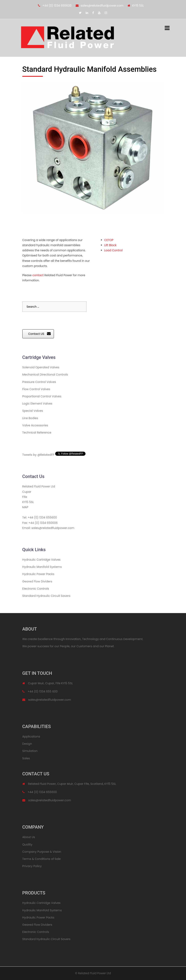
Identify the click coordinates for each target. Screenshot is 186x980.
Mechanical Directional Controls (45, 375)
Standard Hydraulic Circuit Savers (46, 596)
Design (27, 744)
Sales (26, 758)
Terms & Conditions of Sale (42, 859)
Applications (31, 736)
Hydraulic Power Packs (38, 574)
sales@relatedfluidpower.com (102, 6)
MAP (25, 507)
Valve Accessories (35, 425)
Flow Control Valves (36, 389)
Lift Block (111, 245)
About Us (29, 837)
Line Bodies (30, 418)
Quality (27, 844)
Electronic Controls (36, 589)
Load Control (114, 250)
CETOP (109, 240)
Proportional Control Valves (42, 396)
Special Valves (33, 411)
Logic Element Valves (37, 404)
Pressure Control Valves (39, 382)
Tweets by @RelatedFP (38, 455)
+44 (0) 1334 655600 (57, 6)
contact (38, 275)
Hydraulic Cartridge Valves (42, 560)
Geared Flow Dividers (37, 581)
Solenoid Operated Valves (41, 367)
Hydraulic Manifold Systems (42, 567)
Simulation (30, 751)
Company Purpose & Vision (42, 852)
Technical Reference (37, 433)
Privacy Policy (32, 866)
